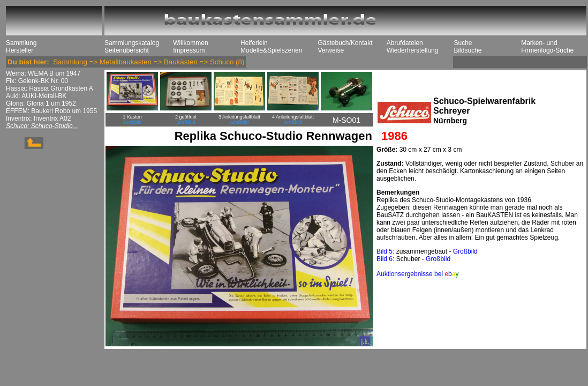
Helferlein (254, 43)
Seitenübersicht (127, 50)
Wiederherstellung (413, 50)
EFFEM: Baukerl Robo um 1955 (51, 111)
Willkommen (190, 43)
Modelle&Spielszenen (271, 50)
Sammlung (21, 43)
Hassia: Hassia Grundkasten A (50, 88)
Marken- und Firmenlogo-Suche (547, 47)
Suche (463, 43)
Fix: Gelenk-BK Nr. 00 (37, 81)
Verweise (331, 50)
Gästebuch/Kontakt (345, 43)
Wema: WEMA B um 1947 (43, 73)
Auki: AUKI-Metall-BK (36, 96)
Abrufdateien (405, 43)
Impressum (189, 50)
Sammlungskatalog (132, 43)
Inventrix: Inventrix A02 (38, 118)
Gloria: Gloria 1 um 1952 (41, 103)
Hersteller (20, 50)
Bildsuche (468, 50)
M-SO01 (346, 120)
